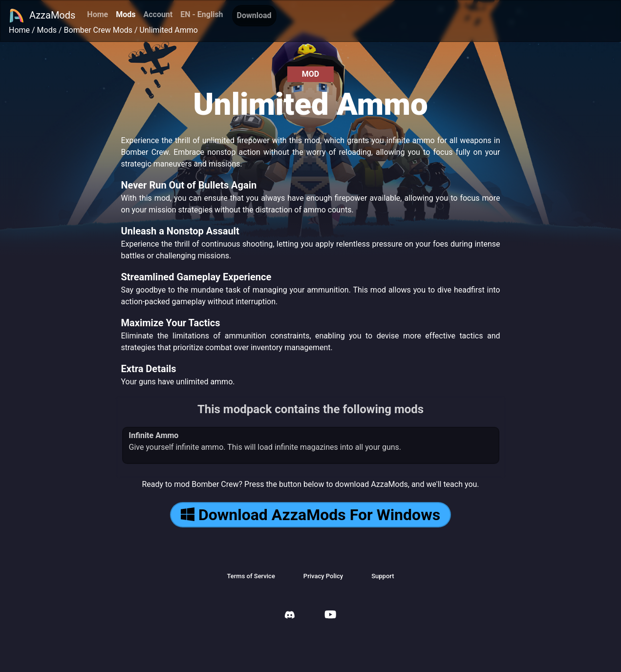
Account (158, 14)
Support (383, 576)
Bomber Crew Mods (98, 30)
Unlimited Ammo (169, 30)
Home (97, 14)
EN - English (202, 14)
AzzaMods (42, 16)
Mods (126, 14)
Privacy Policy (323, 576)
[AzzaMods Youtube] (330, 616)
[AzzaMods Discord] (290, 616)
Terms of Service (251, 576)
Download (254, 15)
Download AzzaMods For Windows (310, 515)
